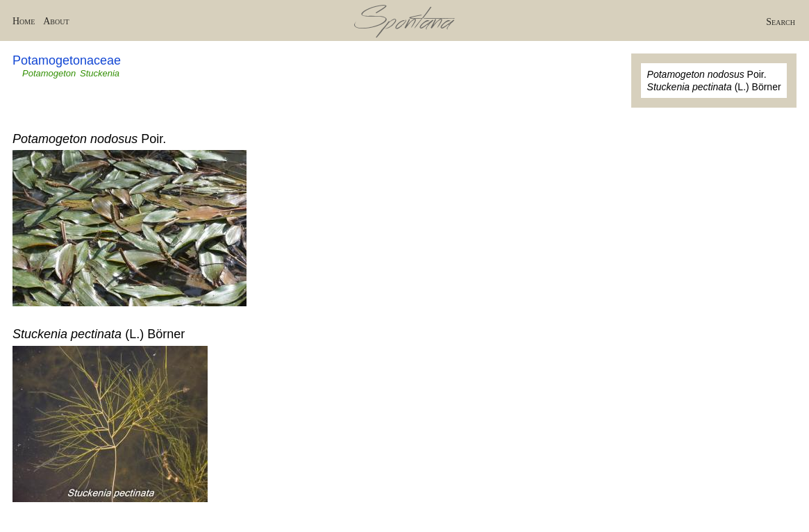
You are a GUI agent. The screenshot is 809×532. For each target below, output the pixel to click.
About (56, 21)
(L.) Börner (714, 87)
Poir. (707, 74)
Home (24, 21)
